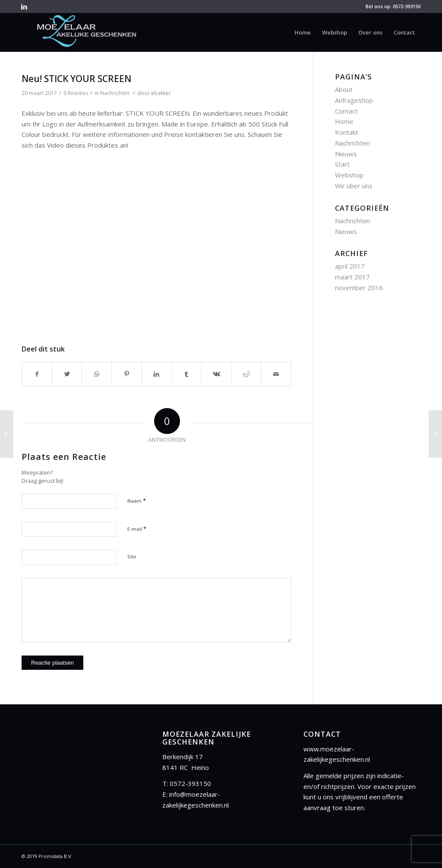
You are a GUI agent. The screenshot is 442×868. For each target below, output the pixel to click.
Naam (137, 501)
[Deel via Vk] (216, 374)
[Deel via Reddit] (246, 374)
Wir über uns (354, 186)
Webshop (349, 175)
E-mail (137, 529)
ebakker (161, 93)
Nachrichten (115, 93)
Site (132, 556)
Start (342, 164)
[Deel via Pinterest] (126, 374)
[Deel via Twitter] (67, 374)
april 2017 (350, 266)
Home (344, 121)
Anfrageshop (354, 100)
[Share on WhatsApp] (97, 374)
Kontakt (347, 132)
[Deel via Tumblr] (186, 374)
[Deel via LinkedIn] (157, 374)
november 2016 (359, 288)
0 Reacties (76, 93)
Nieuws (346, 154)
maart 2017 (352, 277)
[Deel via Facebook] (37, 374)
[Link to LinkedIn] (24, 6)
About (344, 89)
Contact (346, 111)
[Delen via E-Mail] (276, 374)
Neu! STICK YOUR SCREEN (76, 79)
